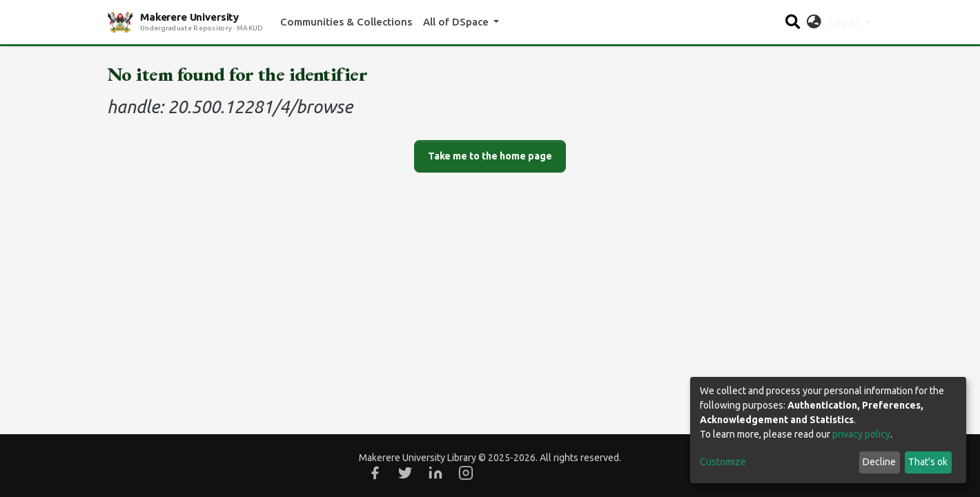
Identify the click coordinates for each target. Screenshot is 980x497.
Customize (723, 462)
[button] (814, 22)
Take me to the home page (490, 156)
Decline (879, 462)
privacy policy (861, 434)
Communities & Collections (346, 22)
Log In (845, 22)
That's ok (928, 462)
